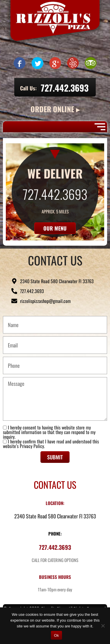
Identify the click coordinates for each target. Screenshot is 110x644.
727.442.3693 (65, 88)
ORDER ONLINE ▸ (55, 109)
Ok (56, 635)
